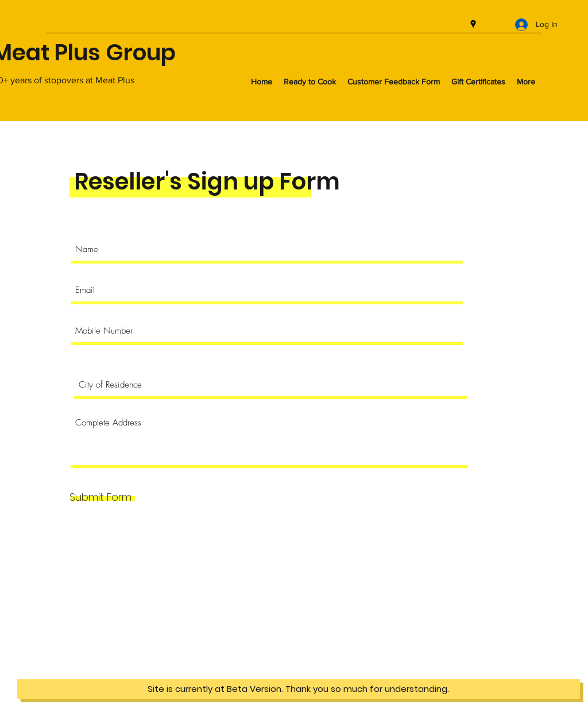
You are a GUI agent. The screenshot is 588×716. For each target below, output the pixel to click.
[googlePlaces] (473, 24)
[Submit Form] (100, 497)
